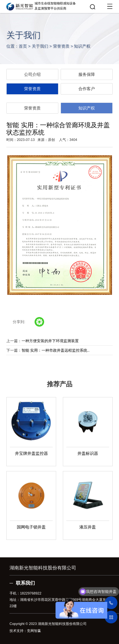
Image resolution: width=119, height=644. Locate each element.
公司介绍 (32, 74)
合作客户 (87, 89)
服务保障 (87, 74)
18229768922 (31, 593)
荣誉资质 (61, 46)
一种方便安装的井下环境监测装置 (50, 341)
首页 (23, 46)
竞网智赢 (34, 631)
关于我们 (40, 46)
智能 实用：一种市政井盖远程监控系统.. (56, 350)
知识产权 (82, 46)
